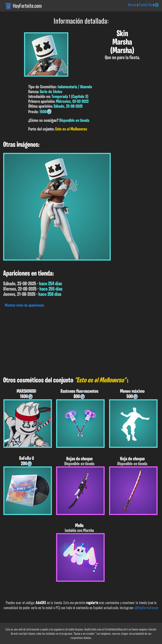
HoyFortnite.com (27, 6)
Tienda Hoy (146, 5)
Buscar (132, 5)
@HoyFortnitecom (147, 608)
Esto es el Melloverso (71, 129)
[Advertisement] (81, 341)
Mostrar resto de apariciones (24, 306)
